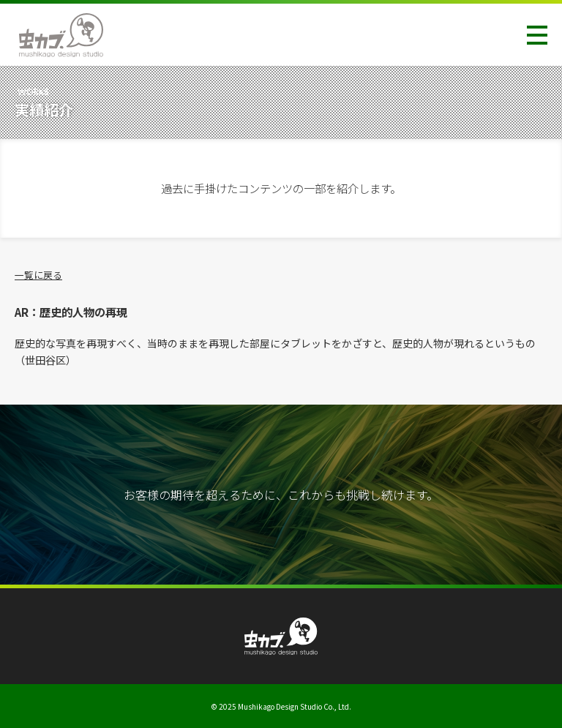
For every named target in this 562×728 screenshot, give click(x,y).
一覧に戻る (38, 275)
